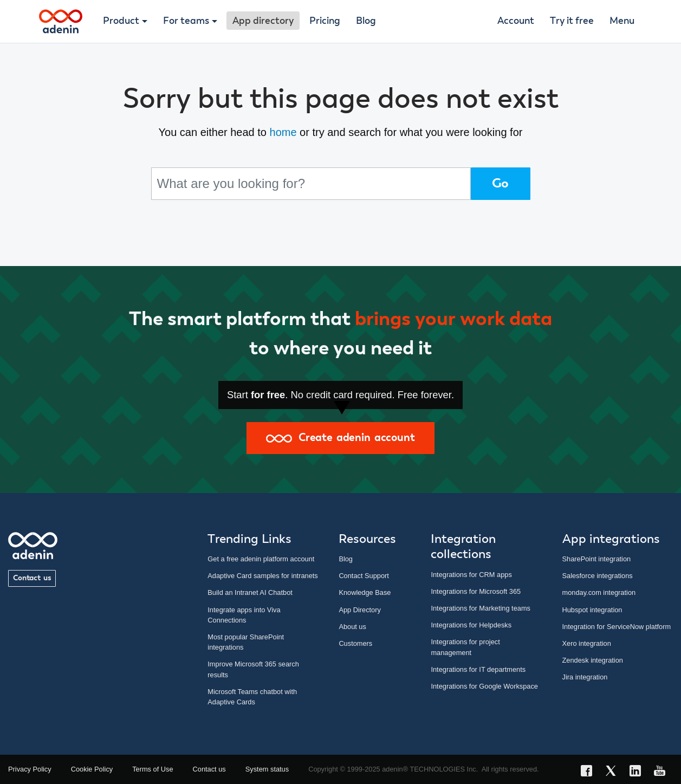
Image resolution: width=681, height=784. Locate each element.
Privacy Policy (30, 769)
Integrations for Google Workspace (484, 686)
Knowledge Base (365, 592)
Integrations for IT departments (478, 669)
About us (352, 627)
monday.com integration (599, 592)
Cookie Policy (92, 769)
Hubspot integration (592, 610)
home (283, 132)
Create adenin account (340, 438)
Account (516, 21)
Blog (366, 21)
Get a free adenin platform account (261, 559)
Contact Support (364, 576)
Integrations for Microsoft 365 (476, 591)
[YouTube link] (663, 772)
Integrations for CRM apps (471, 575)
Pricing (325, 21)
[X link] (614, 772)
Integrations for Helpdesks (471, 625)
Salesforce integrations (598, 576)
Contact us (32, 578)
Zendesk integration (593, 660)
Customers (355, 643)
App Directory (360, 610)
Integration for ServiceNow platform (617, 627)
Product (121, 21)
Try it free (572, 21)
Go (501, 184)
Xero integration (587, 643)
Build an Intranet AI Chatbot (250, 592)
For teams (186, 21)
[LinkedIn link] (638, 772)
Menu (622, 21)
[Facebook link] (590, 772)
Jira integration (585, 677)
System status (267, 769)
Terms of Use (153, 769)
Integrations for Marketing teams (481, 608)
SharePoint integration (597, 559)
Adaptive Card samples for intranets (262, 576)
